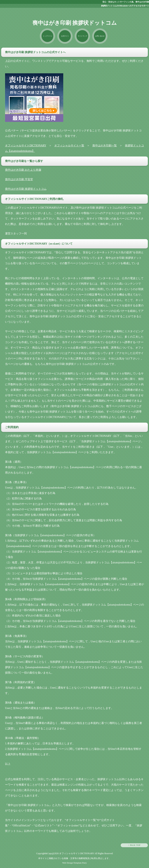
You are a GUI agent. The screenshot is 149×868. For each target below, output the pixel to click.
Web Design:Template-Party (75, 863)
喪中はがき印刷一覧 (105, 146)
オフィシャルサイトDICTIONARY (26, 146)
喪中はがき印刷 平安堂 (19, 180)
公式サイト (65, 36)
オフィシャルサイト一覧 (69, 146)
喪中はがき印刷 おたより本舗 (23, 170)
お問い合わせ (100, 36)
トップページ (47, 36)
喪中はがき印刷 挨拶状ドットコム (26, 189)
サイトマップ (82, 36)
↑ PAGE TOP (134, 845)
